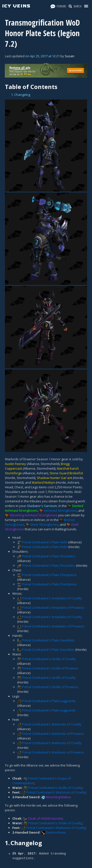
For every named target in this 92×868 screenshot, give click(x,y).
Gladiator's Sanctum (42, 506)
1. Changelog (21, 95)
